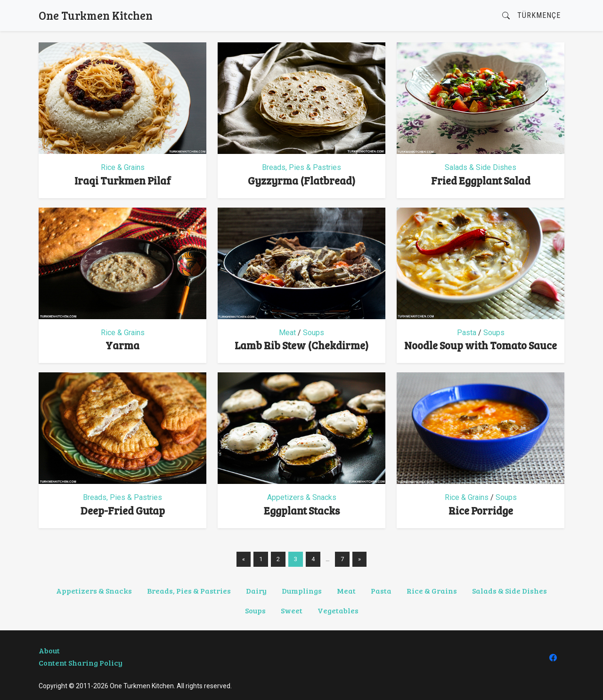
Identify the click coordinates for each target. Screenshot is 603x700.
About (49, 650)
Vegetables (338, 610)
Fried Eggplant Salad (481, 180)
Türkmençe (539, 15)
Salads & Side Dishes (481, 167)
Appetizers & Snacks (302, 497)
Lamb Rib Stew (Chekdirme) (301, 345)
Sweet (292, 610)
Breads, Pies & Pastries (301, 167)
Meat (287, 333)
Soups (314, 333)
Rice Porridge (481, 510)
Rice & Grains (123, 167)
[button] (506, 16)
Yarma (122, 345)
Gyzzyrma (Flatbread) (301, 180)
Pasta (467, 333)
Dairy (256, 591)
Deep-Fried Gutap (123, 510)
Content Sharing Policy (81, 663)
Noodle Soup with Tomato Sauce (481, 345)
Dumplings (302, 591)
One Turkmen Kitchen (96, 15)
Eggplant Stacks (302, 510)
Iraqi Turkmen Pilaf (123, 180)
